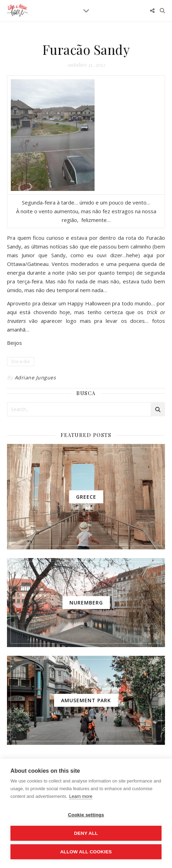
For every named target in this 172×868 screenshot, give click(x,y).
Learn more (81, 796)
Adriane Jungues (35, 377)
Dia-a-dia (21, 361)
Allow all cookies (86, 852)
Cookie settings (86, 815)
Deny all (86, 833)
